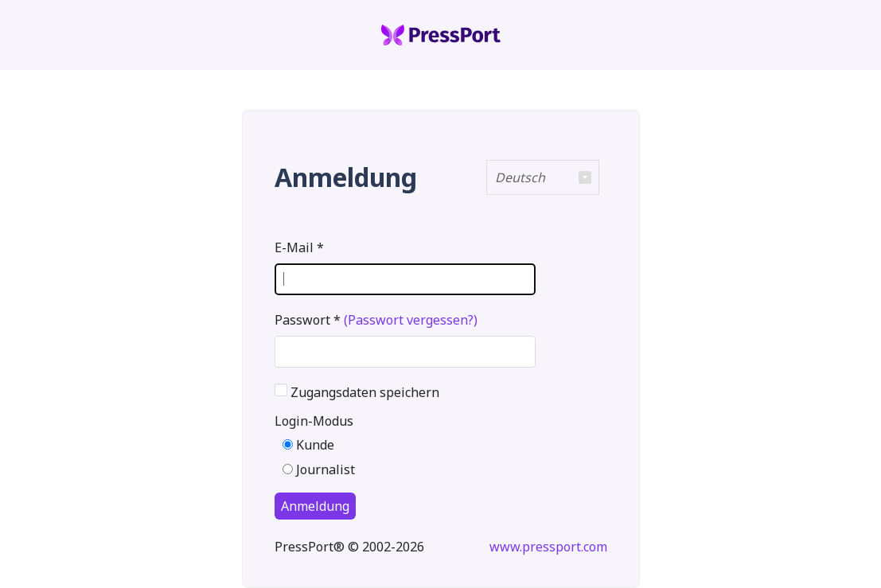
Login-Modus (314, 421)
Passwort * (376, 320)
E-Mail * (299, 247)
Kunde (308, 445)
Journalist (319, 469)
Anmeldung (315, 506)
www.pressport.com (548, 547)
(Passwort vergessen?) (411, 320)
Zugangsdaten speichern (365, 390)
